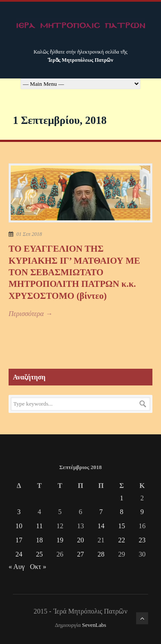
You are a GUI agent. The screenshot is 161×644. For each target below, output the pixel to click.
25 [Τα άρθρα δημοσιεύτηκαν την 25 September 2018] (39, 554)
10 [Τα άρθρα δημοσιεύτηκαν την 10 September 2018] (19, 526)
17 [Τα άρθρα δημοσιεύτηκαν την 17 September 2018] (19, 540)
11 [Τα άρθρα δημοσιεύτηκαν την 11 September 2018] (39, 526)
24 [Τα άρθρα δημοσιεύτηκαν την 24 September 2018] (19, 554)
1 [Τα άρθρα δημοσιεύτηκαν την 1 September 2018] (122, 498)
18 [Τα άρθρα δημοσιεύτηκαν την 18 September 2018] (39, 540)
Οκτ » (38, 567)
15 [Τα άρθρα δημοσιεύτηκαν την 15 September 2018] (122, 526)
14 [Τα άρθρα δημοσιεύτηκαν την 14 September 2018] (101, 526)
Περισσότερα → (30, 314)
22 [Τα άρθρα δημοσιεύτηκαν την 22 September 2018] (122, 540)
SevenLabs (94, 625)
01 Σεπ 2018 (29, 234)
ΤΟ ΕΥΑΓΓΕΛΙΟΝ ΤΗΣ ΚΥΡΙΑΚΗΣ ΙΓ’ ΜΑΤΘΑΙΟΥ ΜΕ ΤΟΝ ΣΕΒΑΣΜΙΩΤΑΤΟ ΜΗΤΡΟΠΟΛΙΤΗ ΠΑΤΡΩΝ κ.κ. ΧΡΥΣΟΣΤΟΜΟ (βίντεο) (74, 272)
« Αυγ (17, 567)
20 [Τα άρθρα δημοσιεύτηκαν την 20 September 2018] (80, 540)
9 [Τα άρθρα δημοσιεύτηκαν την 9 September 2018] (142, 512)
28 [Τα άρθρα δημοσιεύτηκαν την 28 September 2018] (101, 554)
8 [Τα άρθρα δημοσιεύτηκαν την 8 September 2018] (122, 512)
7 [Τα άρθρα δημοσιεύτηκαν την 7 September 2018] (101, 512)
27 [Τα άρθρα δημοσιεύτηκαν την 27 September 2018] (80, 554)
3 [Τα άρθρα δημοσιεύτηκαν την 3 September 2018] (19, 512)
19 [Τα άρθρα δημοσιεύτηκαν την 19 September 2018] (60, 540)
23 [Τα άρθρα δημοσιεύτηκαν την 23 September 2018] (142, 540)
